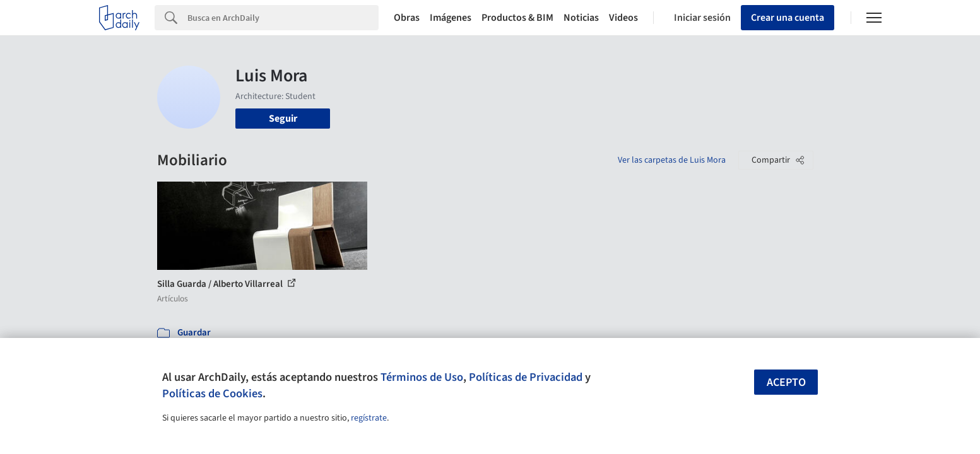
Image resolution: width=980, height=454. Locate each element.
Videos (623, 18)
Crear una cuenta (788, 18)
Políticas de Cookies (212, 393)
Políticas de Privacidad (526, 377)
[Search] (283, 18)
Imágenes (451, 18)
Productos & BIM (517, 18)
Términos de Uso (422, 377)
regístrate (369, 418)
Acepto (786, 382)
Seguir (283, 119)
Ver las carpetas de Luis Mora (672, 160)
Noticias (581, 18)
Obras (407, 18)
